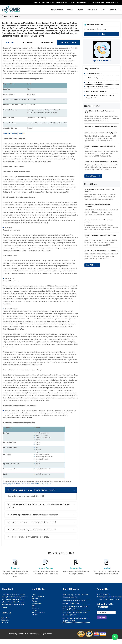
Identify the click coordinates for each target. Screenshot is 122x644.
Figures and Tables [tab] (47, 42)
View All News (92, 265)
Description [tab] (10, 42)
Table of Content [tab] (27, 42)
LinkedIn (5, 620)
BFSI (11, 16)
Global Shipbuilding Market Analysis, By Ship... (101, 133)
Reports (80, 10)
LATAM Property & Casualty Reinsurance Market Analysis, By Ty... (76, 596)
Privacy (34, 610)
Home (4, 16)
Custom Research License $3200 (97, 29)
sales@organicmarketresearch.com (105, 3)
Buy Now (102, 34)
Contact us (113, 10)
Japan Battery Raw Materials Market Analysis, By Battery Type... (74, 602)
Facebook (6, 618)
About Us (70, 10)
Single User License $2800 (95, 25)
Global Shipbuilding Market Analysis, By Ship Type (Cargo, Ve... (75, 608)
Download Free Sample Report (40, 484)
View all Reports (93, 176)
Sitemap (35, 615)
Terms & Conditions (38, 613)
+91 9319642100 (83, 3)
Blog (103, 10)
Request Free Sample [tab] (69, 42)
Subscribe (102, 617)
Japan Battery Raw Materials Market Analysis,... (101, 126)
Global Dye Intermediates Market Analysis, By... (101, 162)
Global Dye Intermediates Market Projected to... (102, 251)
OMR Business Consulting (30, 634)
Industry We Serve (57, 10)
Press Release (92, 10)
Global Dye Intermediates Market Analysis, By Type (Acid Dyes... (76, 620)
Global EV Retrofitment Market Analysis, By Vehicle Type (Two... (75, 614)
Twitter (5, 622)
